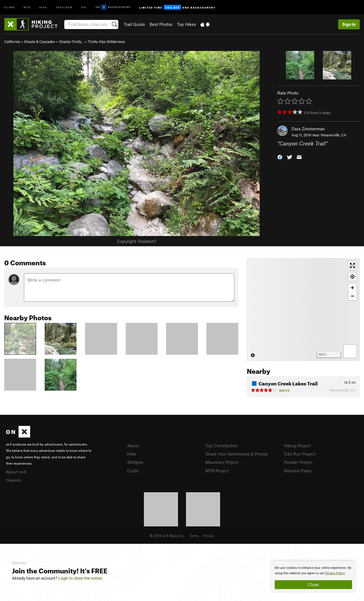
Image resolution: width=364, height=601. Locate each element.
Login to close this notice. (81, 578)
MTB (27, 7)
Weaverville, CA (333, 135)
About (133, 446)
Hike (43, 7)
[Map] (303, 309)
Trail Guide (134, 24)
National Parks (298, 471)
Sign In (349, 24)
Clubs (133, 471)
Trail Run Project (300, 454)
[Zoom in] (352, 288)
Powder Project (298, 462)
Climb (10, 7)
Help (132, 454)
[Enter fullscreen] (352, 265)
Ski (84, 7)
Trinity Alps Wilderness (106, 42)
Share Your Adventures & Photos (236, 454)
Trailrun (64, 7)
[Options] (350, 351)
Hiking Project (297, 446)
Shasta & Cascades (39, 42)
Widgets (135, 462)
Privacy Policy (335, 573)
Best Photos (161, 24)
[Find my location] (352, 277)
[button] (280, 157)
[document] (313, 577)
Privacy (209, 536)
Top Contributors (222, 446)
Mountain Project (222, 462)
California (12, 42)
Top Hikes (186, 24)
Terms (194, 536)
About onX (16, 472)
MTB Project (217, 471)
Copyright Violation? (137, 241)
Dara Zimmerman (308, 129)
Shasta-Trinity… (71, 42)
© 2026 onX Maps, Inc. (167, 536)
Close (313, 584)
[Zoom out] (352, 296)
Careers (13, 480)
